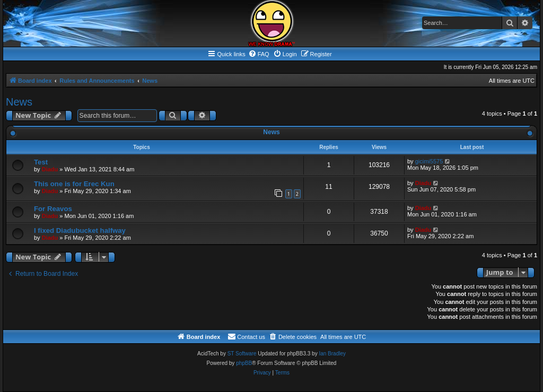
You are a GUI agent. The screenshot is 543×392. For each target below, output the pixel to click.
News (19, 102)
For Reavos (53, 209)
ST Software (242, 354)
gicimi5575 (429, 161)
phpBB (244, 363)
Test (41, 162)
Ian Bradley (332, 354)
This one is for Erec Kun (74, 184)
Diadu (50, 169)
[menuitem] (259, 54)
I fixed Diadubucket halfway (80, 230)
